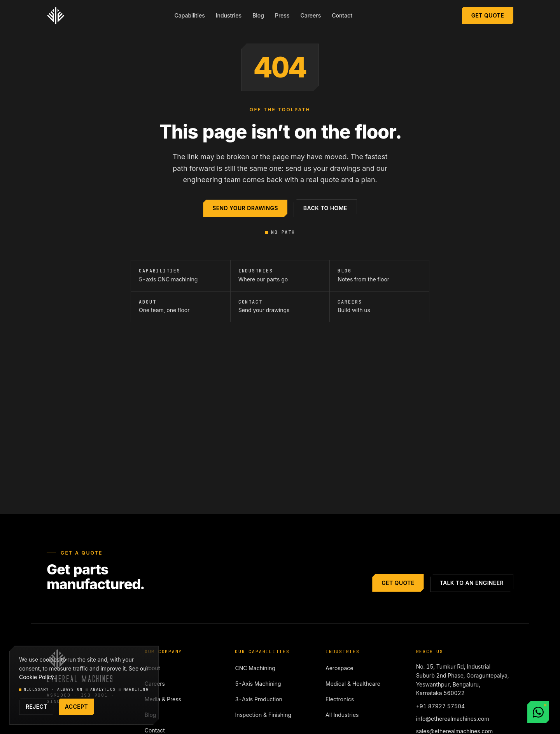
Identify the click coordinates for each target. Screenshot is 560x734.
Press (282, 15)
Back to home (325, 208)
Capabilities (189, 15)
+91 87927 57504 (441, 706)
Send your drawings (245, 208)
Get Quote (488, 15)
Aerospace (339, 668)
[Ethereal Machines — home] (56, 16)
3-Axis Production (258, 699)
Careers (311, 15)
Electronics (340, 699)
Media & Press (163, 699)
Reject (37, 707)
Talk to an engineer (472, 583)
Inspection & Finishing (263, 715)
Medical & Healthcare (353, 684)
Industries (229, 15)
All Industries (342, 715)
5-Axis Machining (258, 684)
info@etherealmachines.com (453, 719)
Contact (342, 15)
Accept (76, 707)
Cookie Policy (37, 677)
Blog (258, 15)
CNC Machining (255, 668)
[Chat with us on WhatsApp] (538, 712)
